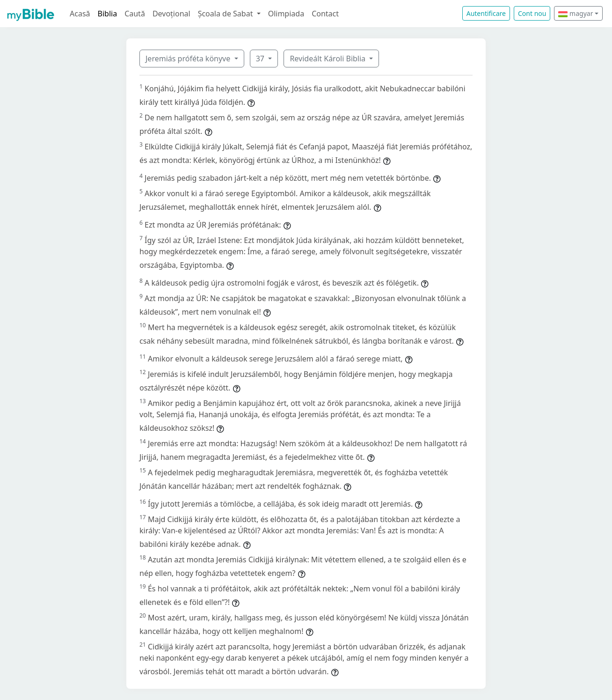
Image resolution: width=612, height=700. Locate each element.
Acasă (80, 14)
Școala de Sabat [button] (226, 14)
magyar (576, 13)
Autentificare (486, 13)
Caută (135, 14)
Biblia (108, 14)
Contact (325, 14)
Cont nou (532, 13)
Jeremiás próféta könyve (189, 59)
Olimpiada (286, 14)
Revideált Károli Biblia (328, 59)
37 (261, 59)
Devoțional (171, 14)
